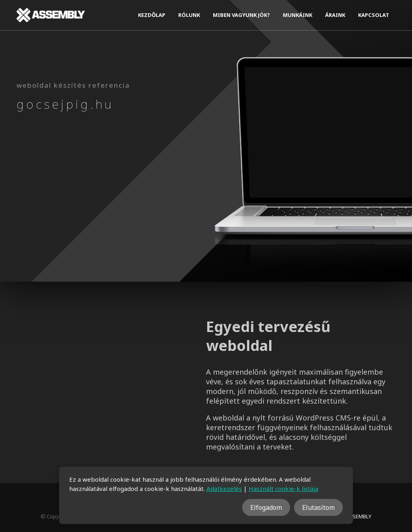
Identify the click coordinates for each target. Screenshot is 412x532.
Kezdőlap (152, 15)
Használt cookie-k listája (283, 489)
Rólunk (189, 15)
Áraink (335, 15)
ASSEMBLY (359, 516)
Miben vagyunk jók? (241, 15)
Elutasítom (318, 507)
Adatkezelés (224, 489)
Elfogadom (266, 507)
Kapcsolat (374, 15)
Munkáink (298, 15)
